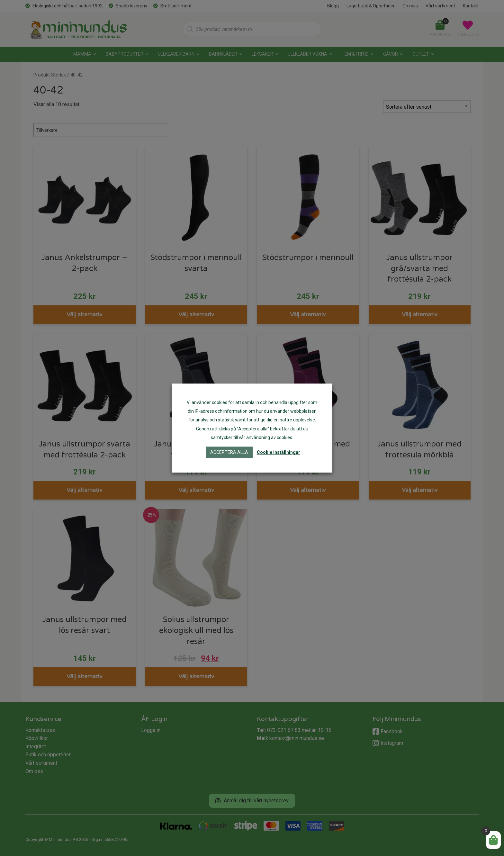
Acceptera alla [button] (229, 452)
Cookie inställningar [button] (279, 452)
